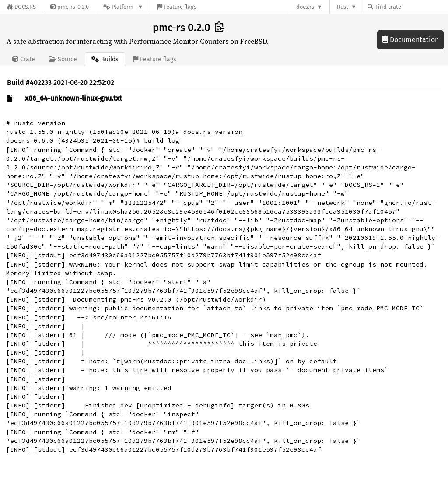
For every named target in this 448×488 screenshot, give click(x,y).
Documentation (410, 40)
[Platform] (123, 7)
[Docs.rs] (21, 7)
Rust (343, 7)
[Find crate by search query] (411, 7)
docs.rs (305, 7)
